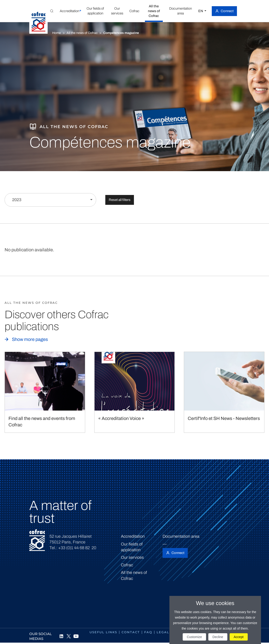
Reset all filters (120, 200)
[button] (69, 11)
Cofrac (127, 565)
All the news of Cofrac (82, 33)
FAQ (148, 632)
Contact (131, 632)
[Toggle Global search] (52, 11)
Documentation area (181, 536)
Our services (132, 557)
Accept (239, 637)
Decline (218, 637)
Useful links (103, 632)
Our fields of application (132, 547)
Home (57, 33)
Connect (227, 11)
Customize (194, 637)
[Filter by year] (50, 200)
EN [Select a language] (201, 11)
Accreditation (133, 536)
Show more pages (30, 339)
